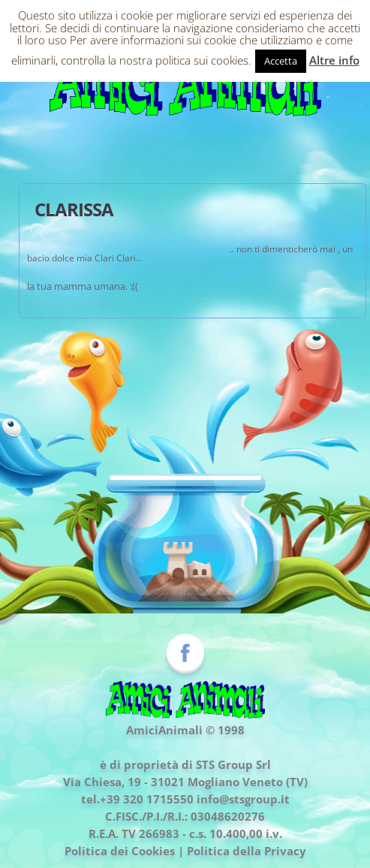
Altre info (334, 60)
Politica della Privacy (247, 851)
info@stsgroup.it (243, 799)
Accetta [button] (281, 61)
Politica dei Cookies (120, 851)
